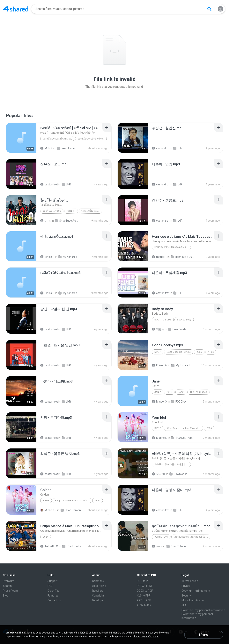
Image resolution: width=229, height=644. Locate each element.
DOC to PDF (144, 581)
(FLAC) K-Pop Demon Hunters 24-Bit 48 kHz (183, 438)
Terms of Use (190, 581)
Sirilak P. (47, 257)
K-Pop (158, 352)
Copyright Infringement (196, 591)
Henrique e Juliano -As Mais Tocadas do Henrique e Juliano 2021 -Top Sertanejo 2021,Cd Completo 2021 (173, 247)
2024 (46, 537)
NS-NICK (71, 211)
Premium (9, 581)
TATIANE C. (49, 546)
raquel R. (159, 257)
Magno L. (160, 438)
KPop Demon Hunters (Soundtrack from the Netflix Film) (185, 428)
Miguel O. (160, 402)
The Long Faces (198, 392)
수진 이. (159, 474)
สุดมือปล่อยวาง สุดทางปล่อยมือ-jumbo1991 (192, 537)
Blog (6, 596)
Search (7, 586)
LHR (178, 148)
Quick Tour (54, 591)
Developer (98, 600)
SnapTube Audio (66, 221)
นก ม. (46, 221)
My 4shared (68, 257)
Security (187, 596)
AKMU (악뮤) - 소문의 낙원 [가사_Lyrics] (173, 464)
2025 (199, 352)
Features (53, 596)
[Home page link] (16, 9)
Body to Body (163, 320)
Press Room (10, 591)
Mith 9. (47, 148)
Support (52, 581)
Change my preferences (146, 637)
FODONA (179, 402)
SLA (184, 605)
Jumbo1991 (161, 537)
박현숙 (158, 329)
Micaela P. (48, 510)
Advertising (99, 586)
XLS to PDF (144, 596)
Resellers (98, 591)
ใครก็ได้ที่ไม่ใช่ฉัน (52, 211)
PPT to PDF (144, 600)
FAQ (50, 586)
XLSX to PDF (144, 605)
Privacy (186, 586)
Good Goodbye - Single (179, 352)
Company (98, 581)
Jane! (158, 392)
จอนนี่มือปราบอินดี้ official (57, 139)
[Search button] (209, 9)
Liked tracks (66, 148)
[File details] (21, 138)
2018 (169, 392)
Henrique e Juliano (182, 257)
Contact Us (54, 600)
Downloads (177, 329)
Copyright (98, 596)
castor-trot (161, 148)
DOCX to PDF (145, 591)
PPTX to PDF (145, 586)
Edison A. (160, 365)
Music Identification (193, 600)
